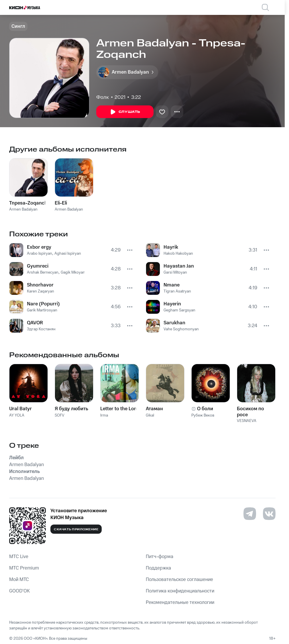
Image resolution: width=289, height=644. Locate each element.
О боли (205, 409)
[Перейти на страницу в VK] (269, 514)
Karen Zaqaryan (41, 291)
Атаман (154, 409)
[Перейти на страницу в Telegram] (250, 514)
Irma (104, 415)
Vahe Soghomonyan (181, 329)
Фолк (103, 97)
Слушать (125, 112)
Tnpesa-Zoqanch (28, 203)
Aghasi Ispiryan (68, 254)
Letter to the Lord (120, 409)
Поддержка (158, 568)
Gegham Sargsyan (179, 310)
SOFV (60, 415)
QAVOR (35, 323)
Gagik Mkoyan (73, 272)
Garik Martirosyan (42, 310)
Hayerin (172, 304)
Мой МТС (19, 580)
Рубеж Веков (203, 415)
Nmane (172, 285)
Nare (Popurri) (43, 304)
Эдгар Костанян (41, 329)
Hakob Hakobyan (178, 254)
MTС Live (19, 557)
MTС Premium (24, 568)
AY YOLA (17, 415)
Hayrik (171, 247)
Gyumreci (38, 266)
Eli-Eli (61, 203)
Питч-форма (160, 557)
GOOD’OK (19, 591)
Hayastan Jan (179, 266)
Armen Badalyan (23, 209)
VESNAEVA (247, 421)
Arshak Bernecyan (43, 272)
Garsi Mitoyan (175, 272)
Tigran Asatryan (177, 291)
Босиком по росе (250, 412)
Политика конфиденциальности (180, 591)
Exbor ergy (39, 247)
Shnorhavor (40, 285)
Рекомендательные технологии (180, 602)
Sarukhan (174, 323)
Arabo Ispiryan (40, 254)
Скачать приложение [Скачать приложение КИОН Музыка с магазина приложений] (76, 529)
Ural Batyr (20, 409)
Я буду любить (71, 409)
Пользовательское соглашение (179, 580)
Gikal (150, 415)
